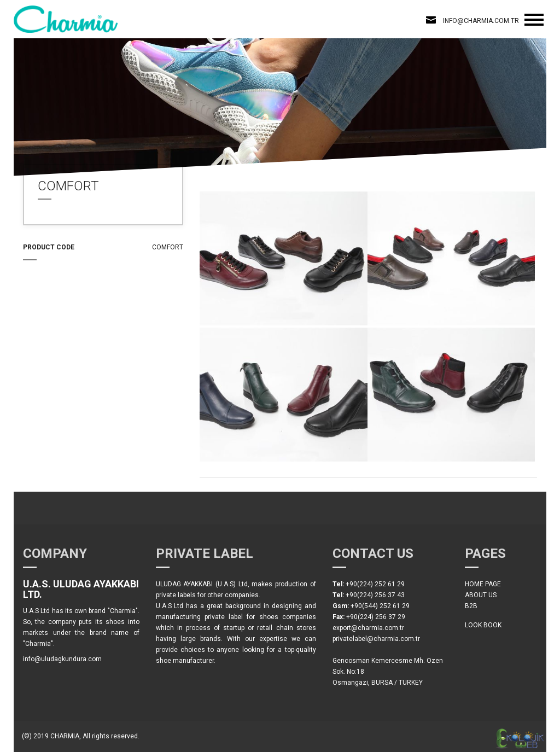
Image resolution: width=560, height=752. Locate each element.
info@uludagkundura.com (62, 659)
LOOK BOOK (483, 625)
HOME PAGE (483, 584)
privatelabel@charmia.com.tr (376, 639)
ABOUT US (481, 595)
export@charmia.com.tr (368, 628)
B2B (471, 606)
